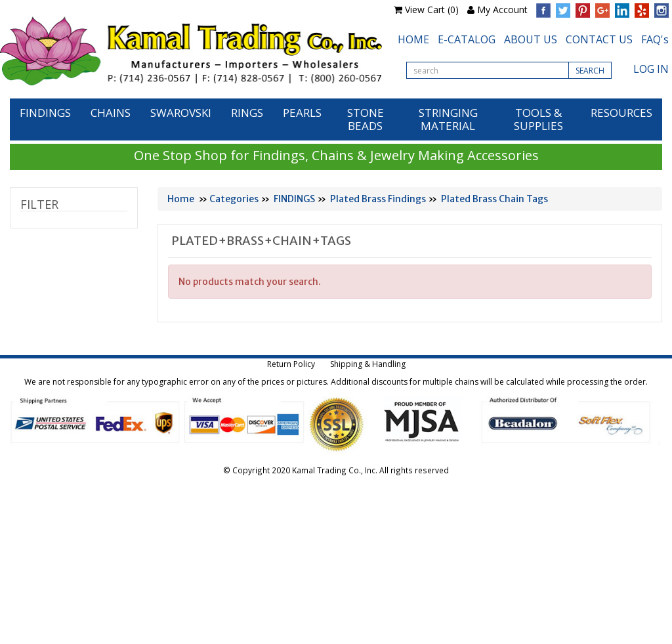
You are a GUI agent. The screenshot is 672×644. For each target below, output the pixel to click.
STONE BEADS (366, 119)
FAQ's (655, 39)
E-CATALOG (467, 39)
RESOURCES (621, 113)
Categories (234, 199)
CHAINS (111, 113)
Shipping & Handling (368, 364)
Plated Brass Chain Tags (494, 199)
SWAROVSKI (181, 113)
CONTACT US (599, 39)
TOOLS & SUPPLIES (538, 119)
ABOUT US (531, 39)
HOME (413, 39)
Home (181, 199)
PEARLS (302, 113)
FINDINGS (45, 113)
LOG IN (651, 69)
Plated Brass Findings (378, 199)
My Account (502, 10)
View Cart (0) (432, 10)
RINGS (247, 113)
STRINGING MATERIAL (448, 119)
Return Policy (291, 364)
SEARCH (590, 71)
